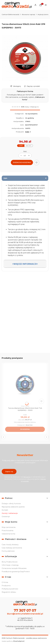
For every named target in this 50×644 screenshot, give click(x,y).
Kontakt (5, 510)
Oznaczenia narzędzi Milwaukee (14, 568)
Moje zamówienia (9, 527)
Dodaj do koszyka (22, 162)
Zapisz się (9, 471)
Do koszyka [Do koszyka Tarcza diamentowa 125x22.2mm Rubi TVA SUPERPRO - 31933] (25, 429)
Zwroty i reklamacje (10, 513)
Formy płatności (8, 551)
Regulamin (27, 477)
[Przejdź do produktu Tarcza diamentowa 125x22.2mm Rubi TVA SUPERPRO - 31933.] (25, 385)
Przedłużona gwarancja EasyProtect (16, 572)
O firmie (5, 582)
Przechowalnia (7, 531)
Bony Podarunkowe (10, 562)
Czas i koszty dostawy (10, 545)
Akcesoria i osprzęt (28, 14)
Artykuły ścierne (43, 14)
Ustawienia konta (8, 534)
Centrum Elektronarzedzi (10, 14)
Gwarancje (6, 517)
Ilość (25, 151)
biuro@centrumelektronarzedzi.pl (25, 614)
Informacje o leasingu (10, 565)
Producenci (6, 586)
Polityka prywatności (10, 589)
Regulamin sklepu (9, 592)
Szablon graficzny (13, 641)
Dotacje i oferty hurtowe (11, 504)
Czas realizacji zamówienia (12, 548)
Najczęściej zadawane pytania (13, 507)
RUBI (27, 132)
